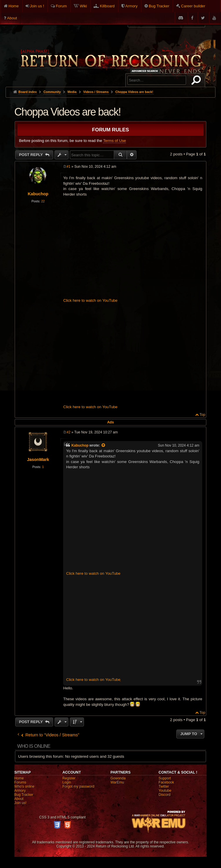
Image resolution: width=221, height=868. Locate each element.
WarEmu (117, 782)
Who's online (24, 786)
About (12, 18)
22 (43, 201)
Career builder (193, 6)
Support (165, 778)
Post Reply (32, 155)
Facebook (166, 782)
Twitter (164, 786)
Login (67, 782)
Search (197, 81)
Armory (131, 6)
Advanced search (146, 71)
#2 (68, 432)
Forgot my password (79, 786)
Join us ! (37, 6)
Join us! (20, 803)
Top (202, 415)
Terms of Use (114, 141)
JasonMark (38, 460)
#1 (68, 167)
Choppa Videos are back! (134, 92)
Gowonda (118, 778)
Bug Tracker (159, 6)
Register (69, 778)
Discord (165, 795)
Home (14, 6)
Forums (20, 782)
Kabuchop (38, 194)
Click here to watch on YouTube (90, 300)
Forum (61, 6)
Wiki (83, 6)
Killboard (107, 6)
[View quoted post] (104, 445)
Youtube (165, 791)
